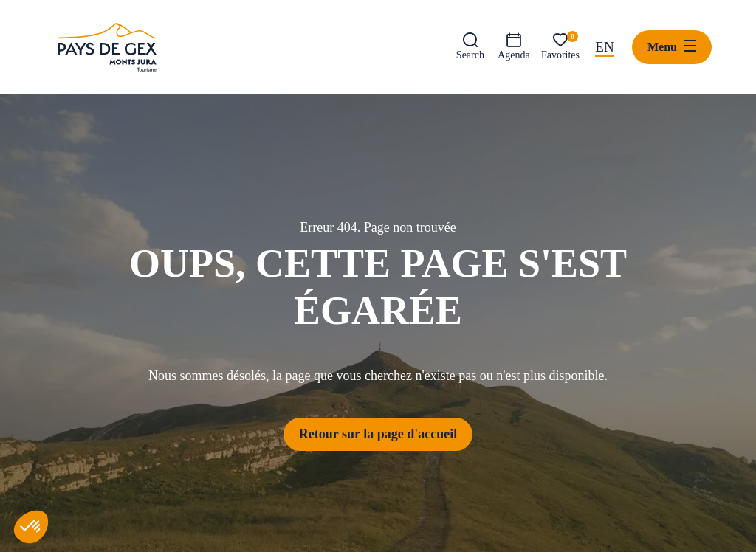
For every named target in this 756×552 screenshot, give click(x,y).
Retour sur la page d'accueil (378, 434)
